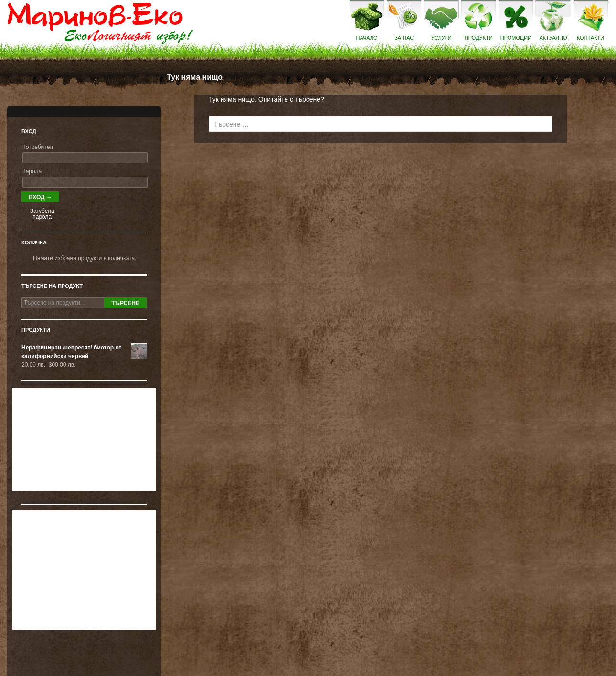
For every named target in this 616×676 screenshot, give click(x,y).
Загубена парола (42, 214)
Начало (367, 38)
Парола (32, 171)
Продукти (479, 38)
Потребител (37, 147)
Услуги (441, 38)
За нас (404, 38)
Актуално (553, 38)
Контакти (591, 38)
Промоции (516, 38)
